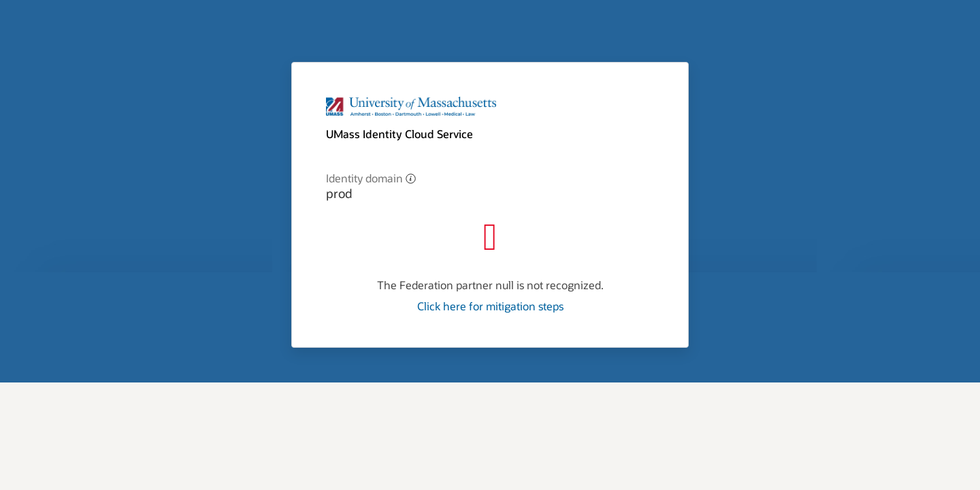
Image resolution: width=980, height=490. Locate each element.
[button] (411, 178)
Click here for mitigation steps (490, 306)
